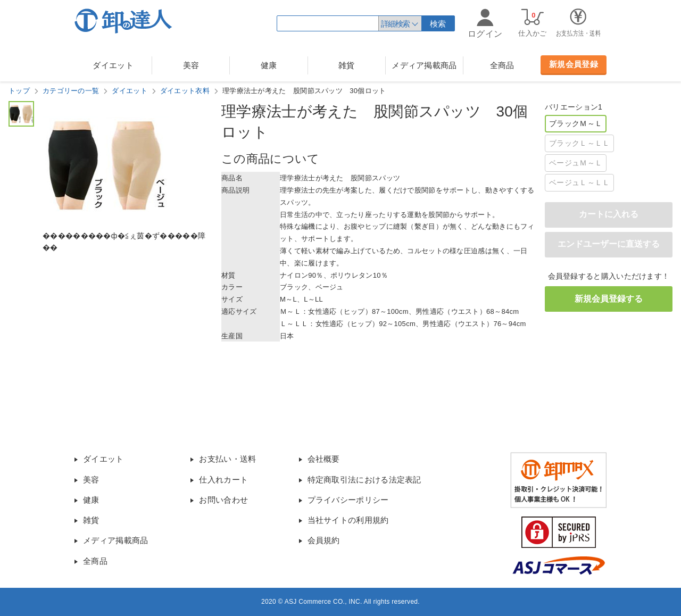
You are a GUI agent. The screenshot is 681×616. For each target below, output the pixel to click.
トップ (19, 91)
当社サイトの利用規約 (348, 520)
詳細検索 (395, 24)
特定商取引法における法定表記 (364, 480)
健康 (269, 65)
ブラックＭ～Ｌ (576, 123)
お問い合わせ (223, 500)
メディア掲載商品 (424, 65)
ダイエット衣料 (185, 91)
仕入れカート (223, 480)
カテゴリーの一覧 (71, 91)
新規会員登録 (574, 64)
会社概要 (324, 459)
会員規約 (324, 540)
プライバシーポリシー (348, 500)
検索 (438, 24)
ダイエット (113, 65)
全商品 (502, 65)
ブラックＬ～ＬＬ (579, 143)
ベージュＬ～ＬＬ (579, 182)
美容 (191, 65)
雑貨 (347, 65)
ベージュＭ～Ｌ (576, 163)
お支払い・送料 (227, 459)
